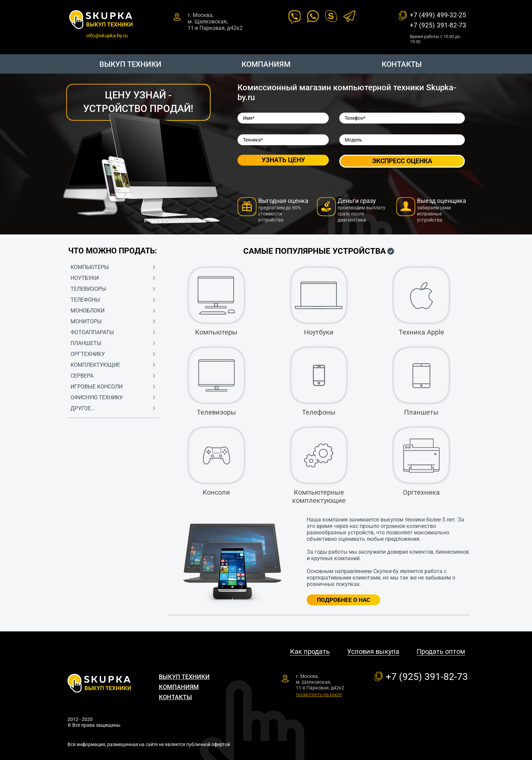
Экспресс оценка (402, 161)
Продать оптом (441, 652)
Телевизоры (88, 289)
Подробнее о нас (344, 600)
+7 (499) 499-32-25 (438, 15)
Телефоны (85, 300)
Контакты (402, 64)
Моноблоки (88, 311)
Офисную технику (97, 397)
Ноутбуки (85, 278)
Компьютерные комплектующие (319, 465)
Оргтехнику (88, 354)
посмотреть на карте (319, 695)
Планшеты (86, 343)
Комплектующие (95, 365)
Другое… (83, 408)
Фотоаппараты (92, 332)
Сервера (82, 376)
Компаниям (266, 64)
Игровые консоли (97, 387)
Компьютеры (90, 267)
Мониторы (86, 321)
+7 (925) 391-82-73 (438, 25)
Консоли (216, 461)
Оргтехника (421, 461)
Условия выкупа (373, 652)
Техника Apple (421, 301)
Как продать (310, 652)
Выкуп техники (130, 64)
